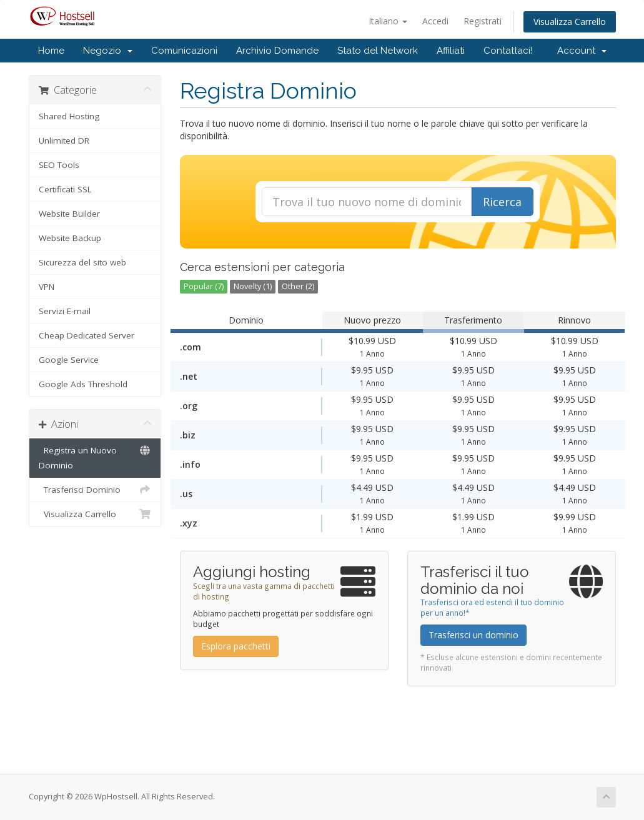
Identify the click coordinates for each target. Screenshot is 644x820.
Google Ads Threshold (83, 384)
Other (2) (298, 286)
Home (51, 51)
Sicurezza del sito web (82, 262)
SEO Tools (59, 165)
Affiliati (451, 51)
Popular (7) (204, 286)
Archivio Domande (277, 51)
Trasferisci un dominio (473, 635)
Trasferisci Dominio (95, 490)
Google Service (69, 360)
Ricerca (502, 202)
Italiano (388, 21)
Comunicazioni (184, 51)
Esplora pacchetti (236, 646)
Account (582, 51)
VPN (47, 287)
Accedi (435, 21)
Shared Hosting (69, 116)
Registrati (483, 21)
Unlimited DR (64, 141)
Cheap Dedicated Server (87, 335)
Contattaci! (508, 51)
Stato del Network (378, 51)
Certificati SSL (65, 189)
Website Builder (69, 214)
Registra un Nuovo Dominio (95, 457)
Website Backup (70, 238)
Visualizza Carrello (570, 22)
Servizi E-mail (65, 311)
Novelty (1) (253, 286)
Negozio (108, 51)
